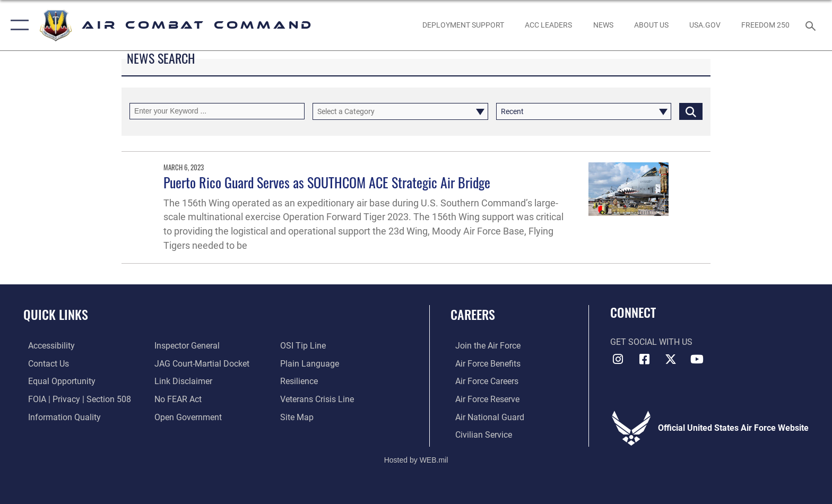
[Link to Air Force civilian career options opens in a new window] (479, 434)
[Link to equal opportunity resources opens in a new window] (57, 381)
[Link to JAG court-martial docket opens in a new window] (200, 364)
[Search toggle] (812, 25)
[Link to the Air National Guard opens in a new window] (485, 417)
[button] (17, 25)
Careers (473, 314)
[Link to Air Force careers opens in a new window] (482, 381)
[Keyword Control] (217, 111)
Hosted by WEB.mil (416, 459)
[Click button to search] (691, 111)
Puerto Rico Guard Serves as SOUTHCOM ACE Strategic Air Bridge (327, 182)
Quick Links (56, 314)
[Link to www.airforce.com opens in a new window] (483, 346)
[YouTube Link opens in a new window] (697, 359)
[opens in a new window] (705, 25)
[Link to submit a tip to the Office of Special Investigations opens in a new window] (305, 346)
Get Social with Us (651, 342)
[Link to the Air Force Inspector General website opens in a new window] (185, 346)
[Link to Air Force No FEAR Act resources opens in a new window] (176, 399)
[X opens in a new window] (671, 359)
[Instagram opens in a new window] (618, 359)
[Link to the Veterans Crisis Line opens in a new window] (319, 399)
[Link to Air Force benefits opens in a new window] (483, 364)
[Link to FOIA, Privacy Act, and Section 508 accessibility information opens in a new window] (75, 399)
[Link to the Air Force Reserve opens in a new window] (483, 399)
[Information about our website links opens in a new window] (182, 381)
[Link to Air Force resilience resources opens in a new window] (301, 381)
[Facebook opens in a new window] (644, 359)
